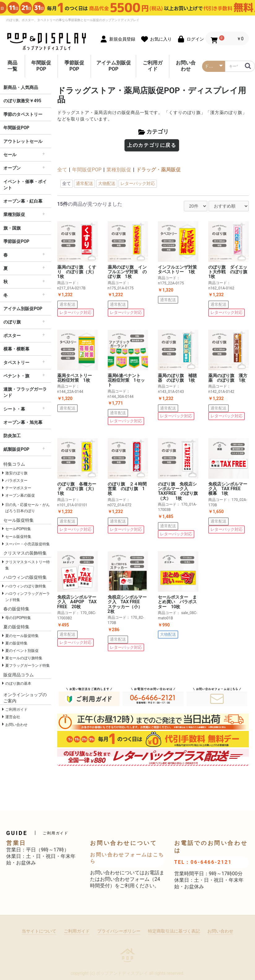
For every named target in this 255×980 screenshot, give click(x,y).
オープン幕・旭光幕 (23, 422)
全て (62, 170)
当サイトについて (39, 931)
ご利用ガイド (153, 66)
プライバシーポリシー (119, 931)
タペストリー (16, 363)
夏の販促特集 (16, 643)
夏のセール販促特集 (22, 636)
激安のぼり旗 (16, 473)
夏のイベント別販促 (22, 651)
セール (10, 155)
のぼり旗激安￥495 (22, 101)
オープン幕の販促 (20, 495)
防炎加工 (12, 436)
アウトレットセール (23, 141)
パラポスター (16, 481)
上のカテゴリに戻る (152, 145)
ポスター (12, 336)
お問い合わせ (186, 66)
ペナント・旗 (16, 376)
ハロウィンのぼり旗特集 (26, 586)
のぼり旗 (12, 322)
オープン (12, 168)
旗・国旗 (12, 228)
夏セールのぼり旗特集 (24, 658)
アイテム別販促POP (114, 66)
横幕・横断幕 (16, 349)
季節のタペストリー (23, 114)
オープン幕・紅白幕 (23, 201)
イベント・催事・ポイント (25, 185)
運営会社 (13, 717)
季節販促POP (74, 66)
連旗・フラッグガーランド (25, 392)
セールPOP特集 (18, 529)
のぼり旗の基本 (18, 683)
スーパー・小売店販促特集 (28, 544)
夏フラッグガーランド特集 (28, 666)
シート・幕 (14, 409)
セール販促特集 (18, 537)
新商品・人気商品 (21, 87)
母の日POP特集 (18, 618)
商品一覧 (12, 66)
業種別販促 (14, 214)
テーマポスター (18, 488)
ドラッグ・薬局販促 (158, 170)
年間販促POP (41, 66)
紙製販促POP (16, 449)
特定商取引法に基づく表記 (174, 931)
